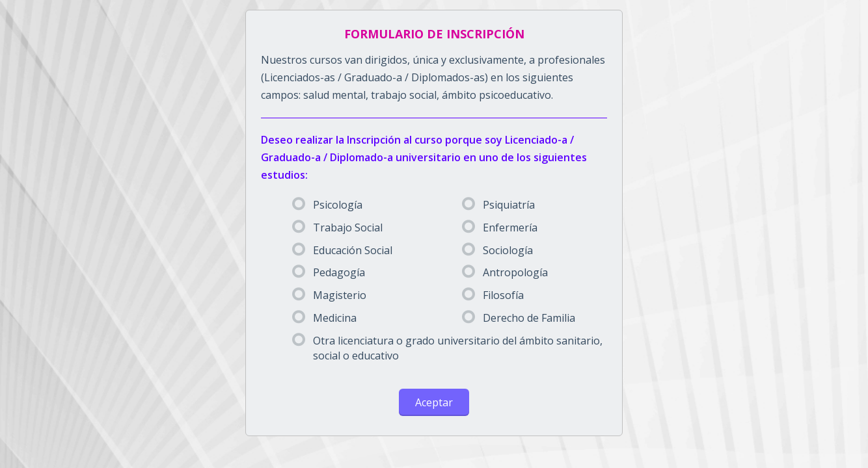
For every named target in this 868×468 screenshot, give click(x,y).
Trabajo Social (337, 227)
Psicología (327, 205)
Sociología (497, 250)
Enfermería (500, 227)
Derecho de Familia (519, 318)
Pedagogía (329, 272)
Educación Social (342, 250)
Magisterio (329, 295)
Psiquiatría (498, 205)
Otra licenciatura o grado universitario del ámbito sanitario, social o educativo (447, 348)
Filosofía (493, 295)
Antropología (505, 272)
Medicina (324, 318)
